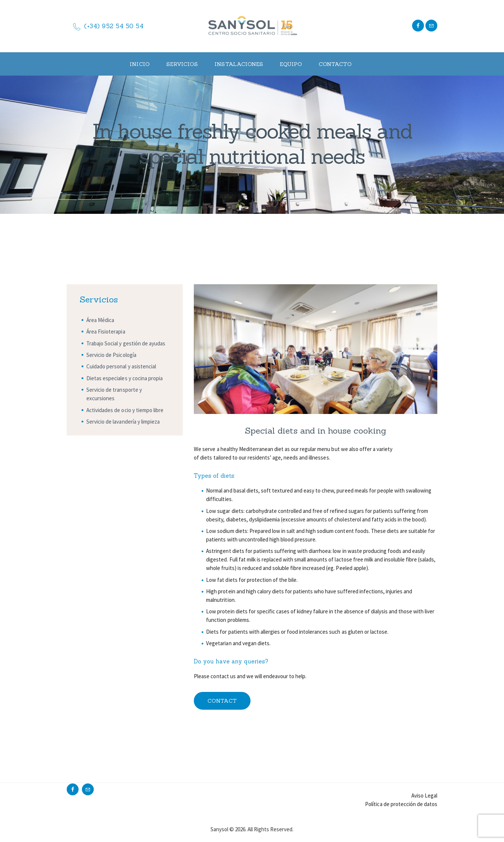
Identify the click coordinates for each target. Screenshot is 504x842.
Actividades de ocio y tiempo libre (125, 410)
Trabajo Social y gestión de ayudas (126, 343)
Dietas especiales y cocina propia (125, 378)
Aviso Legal (424, 795)
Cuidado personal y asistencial (121, 366)
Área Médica (100, 320)
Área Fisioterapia (106, 332)
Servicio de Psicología (111, 355)
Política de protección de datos (401, 804)
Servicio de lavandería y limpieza (123, 422)
